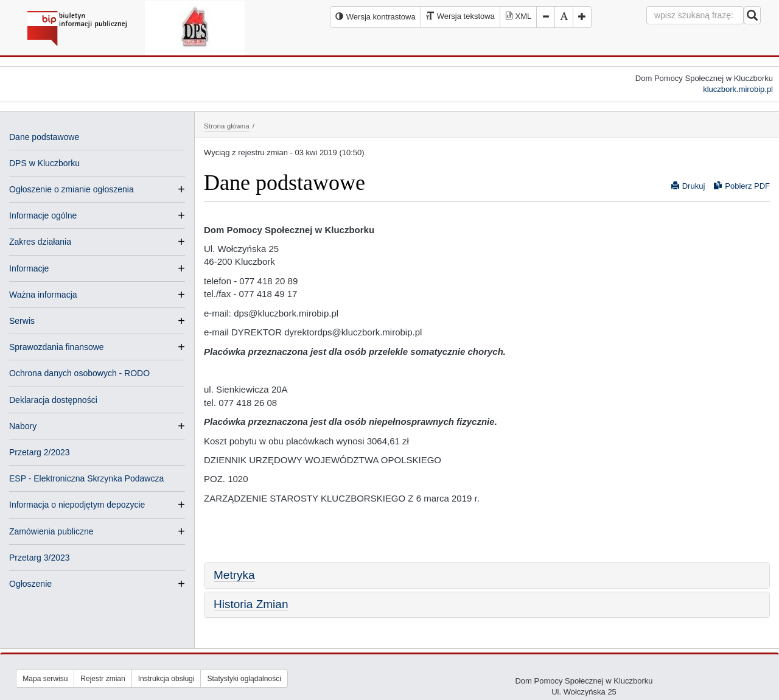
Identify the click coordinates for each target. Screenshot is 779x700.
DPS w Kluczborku (44, 163)
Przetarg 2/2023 (40, 452)
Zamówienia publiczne (51, 531)
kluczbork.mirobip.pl (738, 89)
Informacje (29, 268)
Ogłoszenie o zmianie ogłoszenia (72, 189)
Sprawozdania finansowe (57, 347)
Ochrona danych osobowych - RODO (79, 373)
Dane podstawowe (44, 137)
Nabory (23, 426)
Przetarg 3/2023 (40, 558)
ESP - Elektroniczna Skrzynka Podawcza (86, 478)
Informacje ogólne (43, 215)
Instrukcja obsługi (166, 679)
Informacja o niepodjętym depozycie (77, 505)
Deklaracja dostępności (53, 400)
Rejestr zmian (103, 679)
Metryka (234, 575)
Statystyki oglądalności (244, 679)
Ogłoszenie (30, 584)
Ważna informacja (43, 295)
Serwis (22, 321)
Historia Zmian (251, 604)
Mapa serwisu (45, 679)
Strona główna (227, 126)
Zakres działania (40, 242)
